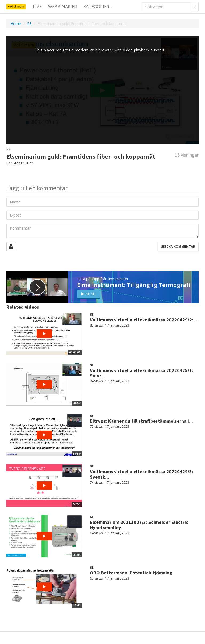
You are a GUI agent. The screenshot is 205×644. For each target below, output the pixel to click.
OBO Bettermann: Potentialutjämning (131, 573)
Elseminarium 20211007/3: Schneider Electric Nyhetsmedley (139, 525)
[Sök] (195, 7)
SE (29, 24)
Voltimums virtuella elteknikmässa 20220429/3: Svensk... (142, 474)
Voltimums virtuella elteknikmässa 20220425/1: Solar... (142, 373)
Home (16, 24)
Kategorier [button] (98, 7)
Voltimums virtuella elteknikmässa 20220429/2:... (144, 320)
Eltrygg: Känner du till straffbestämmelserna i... (141, 421)
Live (37, 7)
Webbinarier (62, 7)
